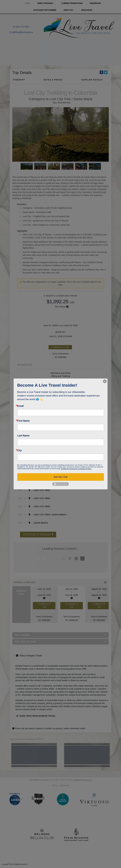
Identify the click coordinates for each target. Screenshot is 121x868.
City (20, 450)
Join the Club (60, 477)
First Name (24, 421)
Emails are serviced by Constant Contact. (76, 469)
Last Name (23, 436)
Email (21, 406)
